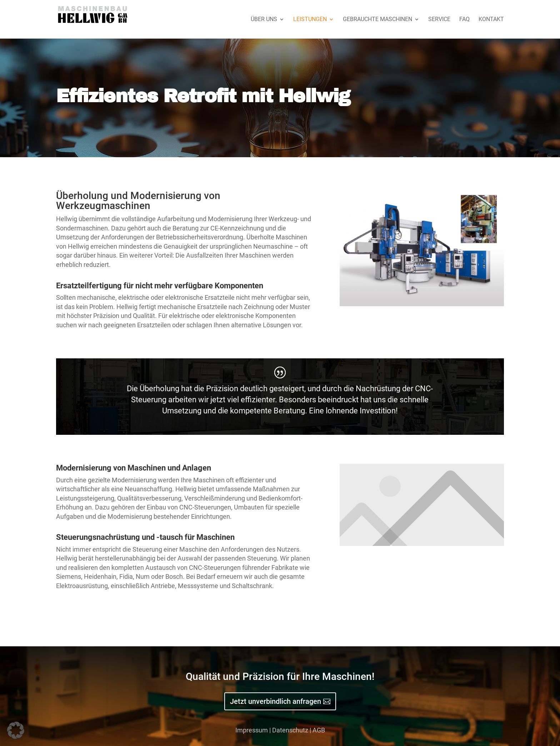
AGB (319, 730)
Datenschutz (290, 730)
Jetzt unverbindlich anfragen (276, 701)
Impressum (252, 730)
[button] (16, 730)
